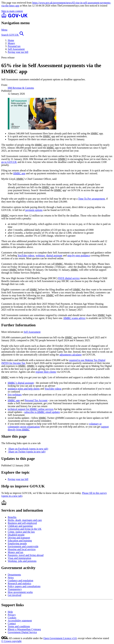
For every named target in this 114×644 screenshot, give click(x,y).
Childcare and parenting (20, 526)
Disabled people (16, 535)
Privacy (12, 615)
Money (11, 43)
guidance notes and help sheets (24, 389)
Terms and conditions (19, 626)
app (19, 173)
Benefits (12, 517)
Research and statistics (19, 583)
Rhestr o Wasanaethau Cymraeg (24, 629)
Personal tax (14, 46)
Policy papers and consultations (24, 586)
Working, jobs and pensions (22, 561)
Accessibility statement (20, 621)
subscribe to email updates (42, 412)
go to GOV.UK (9, 162)
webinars (40, 255)
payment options (34, 210)
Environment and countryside (23, 546)
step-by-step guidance (79, 255)
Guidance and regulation (20, 580)
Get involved (14, 595)
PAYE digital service (69, 278)
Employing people (17, 543)
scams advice (75, 318)
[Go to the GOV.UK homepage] (14, 17)
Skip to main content (12, 11)
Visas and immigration (19, 558)
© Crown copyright (11, 641)
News (11, 578)
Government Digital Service (22, 632)
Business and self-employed (22, 523)
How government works (20, 592)
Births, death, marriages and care (25, 520)
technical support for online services (31, 409)
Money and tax (16, 552)
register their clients (46, 372)
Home (11, 40)
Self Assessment (16, 49)
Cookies (12, 618)
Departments (14, 575)
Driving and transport (19, 538)
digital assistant (54, 255)
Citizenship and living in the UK (25, 529)
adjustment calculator (71, 355)
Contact (12, 623)
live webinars (15, 395)
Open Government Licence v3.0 (60, 638)
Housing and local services (22, 549)
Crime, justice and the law (21, 532)
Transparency (15, 589)
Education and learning (20, 541)
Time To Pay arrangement (92, 199)
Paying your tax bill (18, 52)
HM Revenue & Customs (21, 88)
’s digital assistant (21, 383)
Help (10, 612)
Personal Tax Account (36, 400)
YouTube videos (26, 255)
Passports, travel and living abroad (26, 555)
